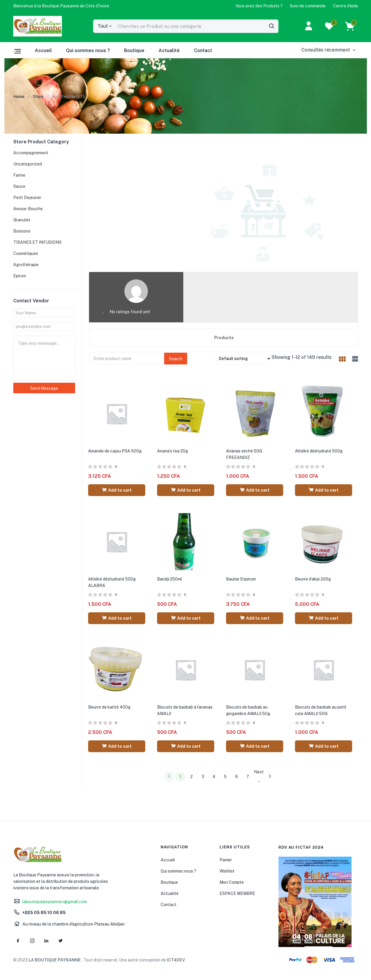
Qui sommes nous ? (88, 50)
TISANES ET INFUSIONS (37, 242)
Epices (20, 276)
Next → (259, 777)
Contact (203, 50)
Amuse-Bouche (28, 209)
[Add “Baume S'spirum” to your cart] (255, 618)
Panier (226, 860)
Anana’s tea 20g (173, 451)
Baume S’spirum (241, 579)
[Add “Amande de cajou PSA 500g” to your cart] (117, 490)
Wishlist (227, 871)
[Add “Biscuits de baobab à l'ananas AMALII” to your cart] (186, 746)
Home (19, 97)
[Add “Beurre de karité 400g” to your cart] (117, 746)
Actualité (169, 50)
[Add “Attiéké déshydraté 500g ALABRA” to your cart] (117, 618)
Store (38, 97)
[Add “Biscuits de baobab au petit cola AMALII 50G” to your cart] (324, 746)
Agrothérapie (26, 265)
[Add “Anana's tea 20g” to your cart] (186, 490)
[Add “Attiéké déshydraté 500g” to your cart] (324, 490)
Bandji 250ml (170, 579)
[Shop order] (244, 359)
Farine (19, 175)
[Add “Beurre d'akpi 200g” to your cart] (324, 618)
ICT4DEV (176, 960)
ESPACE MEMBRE (237, 893)
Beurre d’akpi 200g (313, 579)
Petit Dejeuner (27, 198)
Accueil (43, 50)
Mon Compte (232, 882)
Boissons (22, 231)
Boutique (134, 50)
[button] (61, 6)
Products (224, 338)
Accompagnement (31, 153)
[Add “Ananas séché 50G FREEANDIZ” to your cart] (255, 490)
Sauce (19, 186)
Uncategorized (28, 164)
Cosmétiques (26, 253)
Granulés (22, 220)
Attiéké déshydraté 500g (319, 451)
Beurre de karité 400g (109, 707)
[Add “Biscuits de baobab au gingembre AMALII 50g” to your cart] (255, 746)
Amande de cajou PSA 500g (115, 451)
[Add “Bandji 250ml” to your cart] (186, 618)
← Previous (169, 777)
